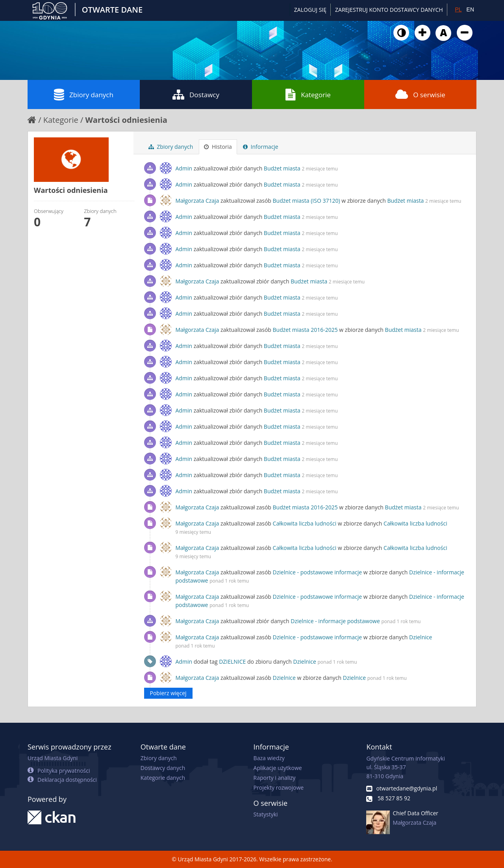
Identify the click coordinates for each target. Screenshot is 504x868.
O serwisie (420, 94)
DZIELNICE (232, 662)
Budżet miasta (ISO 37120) (307, 201)
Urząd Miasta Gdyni (53, 758)
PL (458, 9)
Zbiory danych (84, 94)
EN (470, 9)
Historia (218, 147)
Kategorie (308, 94)
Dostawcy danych (163, 768)
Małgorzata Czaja (197, 201)
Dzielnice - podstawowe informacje (318, 572)
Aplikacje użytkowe (278, 768)
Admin (184, 168)
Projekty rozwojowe (279, 787)
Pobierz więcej (168, 693)
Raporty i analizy (275, 778)
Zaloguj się (310, 10)
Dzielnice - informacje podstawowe (335, 621)
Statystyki (266, 814)
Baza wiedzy (269, 758)
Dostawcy (196, 94)
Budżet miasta (282, 168)
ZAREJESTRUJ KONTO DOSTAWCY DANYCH (389, 10)
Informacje (261, 147)
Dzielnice (421, 637)
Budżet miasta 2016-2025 (305, 330)
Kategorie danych (163, 778)
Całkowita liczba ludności (305, 523)
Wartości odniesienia (126, 120)
